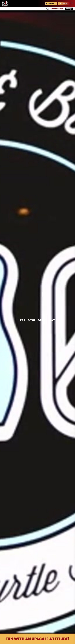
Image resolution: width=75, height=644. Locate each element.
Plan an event (51, 4)
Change (69, 9)
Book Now (64, 4)
